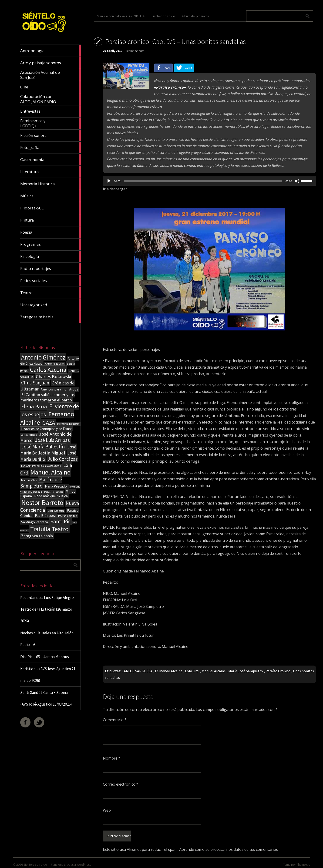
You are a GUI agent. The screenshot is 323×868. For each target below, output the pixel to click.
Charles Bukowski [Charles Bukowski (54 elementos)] (53, 377)
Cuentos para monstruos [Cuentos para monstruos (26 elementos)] (60, 389)
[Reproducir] (109, 181)
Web (107, 810)
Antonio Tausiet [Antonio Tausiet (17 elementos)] (55, 364)
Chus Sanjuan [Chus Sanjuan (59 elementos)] (35, 383)
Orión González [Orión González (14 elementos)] (56, 511)
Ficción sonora (135, 51)
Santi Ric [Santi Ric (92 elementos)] (61, 521)
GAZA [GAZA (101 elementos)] (49, 423)
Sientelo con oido (35, 862)
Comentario (115, 720)
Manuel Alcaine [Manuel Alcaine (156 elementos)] (50, 472)
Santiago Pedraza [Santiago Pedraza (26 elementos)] (35, 522)
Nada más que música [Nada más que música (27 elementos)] (51, 496)
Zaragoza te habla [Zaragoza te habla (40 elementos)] (37, 536)
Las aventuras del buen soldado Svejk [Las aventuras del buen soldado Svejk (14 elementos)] (41, 466)
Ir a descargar (115, 189)
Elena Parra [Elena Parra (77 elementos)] (34, 406)
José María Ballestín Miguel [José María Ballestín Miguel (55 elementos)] (48, 450)
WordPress (84, 862)
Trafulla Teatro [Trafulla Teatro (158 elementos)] (49, 529)
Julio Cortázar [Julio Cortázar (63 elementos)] (62, 459)
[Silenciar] (297, 181)
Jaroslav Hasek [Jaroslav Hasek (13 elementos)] (29, 435)
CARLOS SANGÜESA (137, 671)
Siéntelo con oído (163, 16)
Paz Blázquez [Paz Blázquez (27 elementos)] (45, 516)
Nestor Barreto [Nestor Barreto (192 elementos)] (42, 503)
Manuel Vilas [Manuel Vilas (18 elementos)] (29, 480)
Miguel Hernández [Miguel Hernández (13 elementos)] (54, 492)
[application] (209, 181)
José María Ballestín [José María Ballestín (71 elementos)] (43, 447)
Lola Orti (192, 671)
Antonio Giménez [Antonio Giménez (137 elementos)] (43, 357)
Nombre (112, 758)
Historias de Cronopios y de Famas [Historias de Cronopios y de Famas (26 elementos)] (47, 429)
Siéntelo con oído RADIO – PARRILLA (121, 16)
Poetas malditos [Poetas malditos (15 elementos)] (67, 516)
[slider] (203, 181)
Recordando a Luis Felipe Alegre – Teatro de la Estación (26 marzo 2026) (48, 609)
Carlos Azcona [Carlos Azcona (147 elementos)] (48, 370)
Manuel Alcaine (214, 671)
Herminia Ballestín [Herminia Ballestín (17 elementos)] (68, 424)
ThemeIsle (303, 862)
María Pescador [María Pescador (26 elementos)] (56, 486)
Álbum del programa (195, 16)
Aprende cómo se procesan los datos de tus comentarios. (229, 847)
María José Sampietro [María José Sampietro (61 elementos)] (41, 483)
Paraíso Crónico (278, 671)
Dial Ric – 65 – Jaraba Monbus (45, 657)
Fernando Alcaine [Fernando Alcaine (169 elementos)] (47, 418)
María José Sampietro (246, 671)
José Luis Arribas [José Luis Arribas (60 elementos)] (52, 440)
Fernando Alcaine (169, 671)
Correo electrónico (121, 784)
